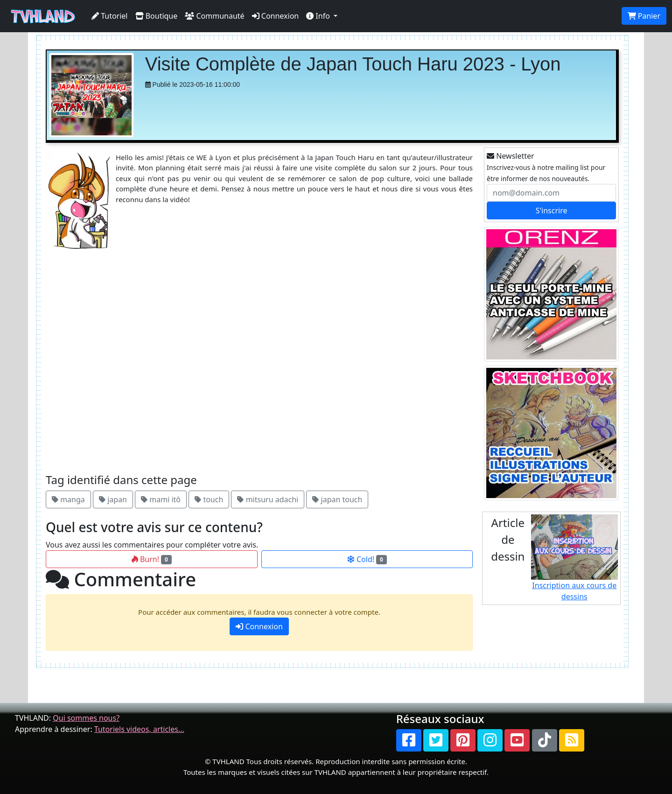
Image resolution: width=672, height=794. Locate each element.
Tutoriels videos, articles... (139, 729)
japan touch (337, 499)
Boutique (157, 16)
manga (68, 499)
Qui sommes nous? (86, 718)
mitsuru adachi (268, 499)
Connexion (276, 16)
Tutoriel (110, 16)
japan (113, 499)
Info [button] (319, 16)
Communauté (214, 16)
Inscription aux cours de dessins (575, 558)
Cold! (367, 559)
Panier (644, 16)
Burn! (152, 559)
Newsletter (511, 156)
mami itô (161, 499)
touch (209, 499)
